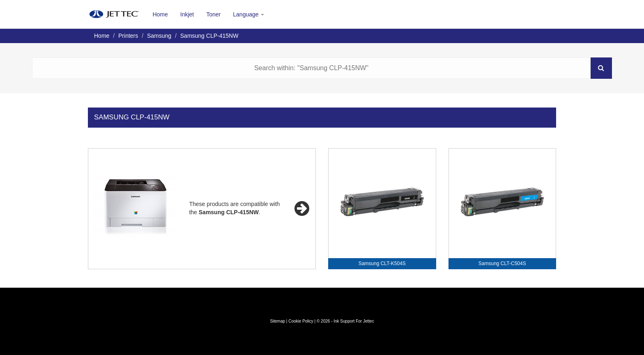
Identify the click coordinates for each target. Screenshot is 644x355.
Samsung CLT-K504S (382, 263)
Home (160, 14)
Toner (213, 14)
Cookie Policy (301, 321)
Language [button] (248, 14)
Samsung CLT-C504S (502, 263)
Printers (128, 36)
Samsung (159, 36)
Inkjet (187, 14)
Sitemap (277, 321)
